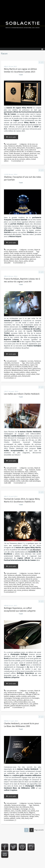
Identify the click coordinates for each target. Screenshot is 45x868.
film (23, 152)
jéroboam (33, 153)
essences (34, 372)
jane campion (8, 590)
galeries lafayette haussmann (20, 706)
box (30, 702)
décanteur (17, 153)
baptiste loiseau (14, 365)
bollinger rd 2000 (31, 694)
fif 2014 (17, 579)
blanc (27, 472)
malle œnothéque (35, 481)
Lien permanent (10, 144)
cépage (31, 479)
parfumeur (26, 257)
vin (22, 474)
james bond (25, 698)
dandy (12, 477)
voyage (35, 253)
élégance (35, 475)
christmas (7, 704)
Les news (30, 250)
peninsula (14, 376)
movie (19, 590)
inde (23, 255)
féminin (12, 261)
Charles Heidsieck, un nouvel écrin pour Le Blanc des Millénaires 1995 (21, 725)
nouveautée (8, 157)
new (35, 155)
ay (36, 693)
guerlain (7, 253)
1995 (23, 818)
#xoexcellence (30, 148)
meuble (18, 696)
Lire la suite (12, 137)
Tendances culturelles (15, 146)
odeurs (28, 372)
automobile (31, 696)
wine (25, 474)
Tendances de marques (30, 146)
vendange (12, 479)
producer (25, 590)
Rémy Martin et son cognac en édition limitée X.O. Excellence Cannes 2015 (20, 70)
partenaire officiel (15, 152)
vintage (17, 253)
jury (15, 590)
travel (6, 255)
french (22, 155)
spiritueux (20, 700)
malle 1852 (25, 481)
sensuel (31, 261)
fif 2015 (17, 150)
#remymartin (26, 376)
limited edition (25, 259)
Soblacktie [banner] (22, 24)
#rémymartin (21, 148)
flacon (6, 153)
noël (33, 702)
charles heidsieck (9, 807)
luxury (9, 155)
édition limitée (14, 259)
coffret (18, 481)
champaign (16, 474)
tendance (21, 157)
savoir (14, 155)
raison (6, 479)
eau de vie (15, 159)
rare (38, 153)
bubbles (6, 481)
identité (24, 811)
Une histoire (15, 363)
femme (6, 261)
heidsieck (32, 470)
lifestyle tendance (17, 370)
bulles (37, 479)
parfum (33, 257)
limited (15, 157)
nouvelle (18, 811)
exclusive (22, 159)
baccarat (23, 253)
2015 (22, 150)
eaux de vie (8, 159)
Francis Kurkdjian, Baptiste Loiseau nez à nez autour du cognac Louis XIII (22, 280)
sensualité (7, 263)
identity (33, 811)
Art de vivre (31, 144)
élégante (7, 477)
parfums (22, 372)
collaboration (20, 374)
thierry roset (29, 818)
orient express (17, 255)
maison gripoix (17, 257)
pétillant (12, 481)
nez (12, 372)
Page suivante (39, 830)
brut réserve (8, 475)
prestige (6, 259)
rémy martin (12, 148)
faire (18, 155)
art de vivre (7, 370)
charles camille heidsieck (23, 477)
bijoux (21, 261)
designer (12, 696)
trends (27, 157)
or (22, 153)
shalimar (29, 253)
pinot (18, 479)
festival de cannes (31, 579)
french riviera (34, 157)
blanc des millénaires (17, 472)
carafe (11, 153)
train (10, 255)
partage (13, 374)
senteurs (7, 374)
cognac (38, 148)
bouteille (37, 152)
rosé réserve (16, 475)
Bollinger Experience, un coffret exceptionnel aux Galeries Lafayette (20, 609)
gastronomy (29, 155)
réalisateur (32, 590)
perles (26, 261)
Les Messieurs (35, 550)
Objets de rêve (13, 252)
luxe (5, 155)
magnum (26, 153)
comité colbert (31, 374)
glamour (33, 259)
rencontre (32, 370)
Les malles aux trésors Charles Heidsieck (22, 394)
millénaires (33, 472)
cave (31, 704)
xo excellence (29, 152)
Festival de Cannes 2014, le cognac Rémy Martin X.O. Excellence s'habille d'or (22, 500)
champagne (8, 474)
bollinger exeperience (11, 694)
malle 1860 (7, 483)
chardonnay (24, 479)
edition (28, 159)
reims (36, 474)
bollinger (32, 693)
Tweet (21, 75)
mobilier (24, 696)
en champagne (34, 698)
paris (20, 376)
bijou (17, 261)
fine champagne (9, 150)
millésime (31, 474)
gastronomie (8, 702)
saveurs (16, 372)
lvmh (12, 253)
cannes (26, 150)
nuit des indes (30, 255)
